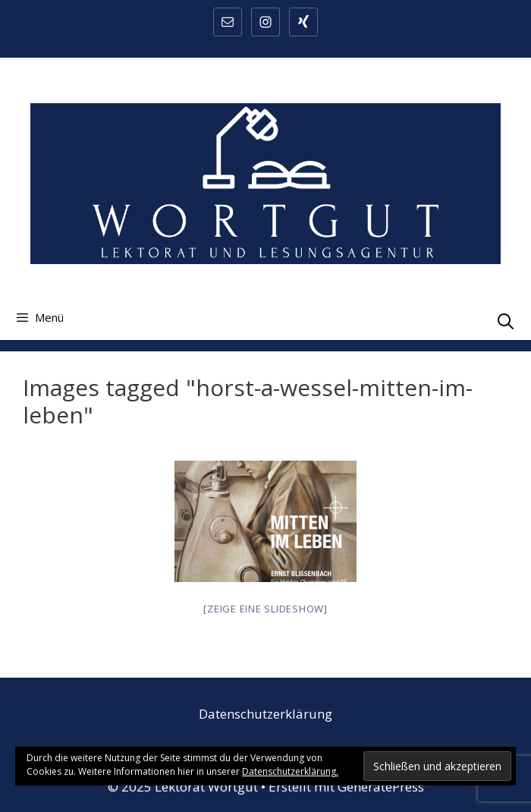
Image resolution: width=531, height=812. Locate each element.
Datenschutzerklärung (265, 714)
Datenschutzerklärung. (290, 771)
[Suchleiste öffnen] (506, 321)
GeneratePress (381, 787)
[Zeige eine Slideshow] (265, 609)
